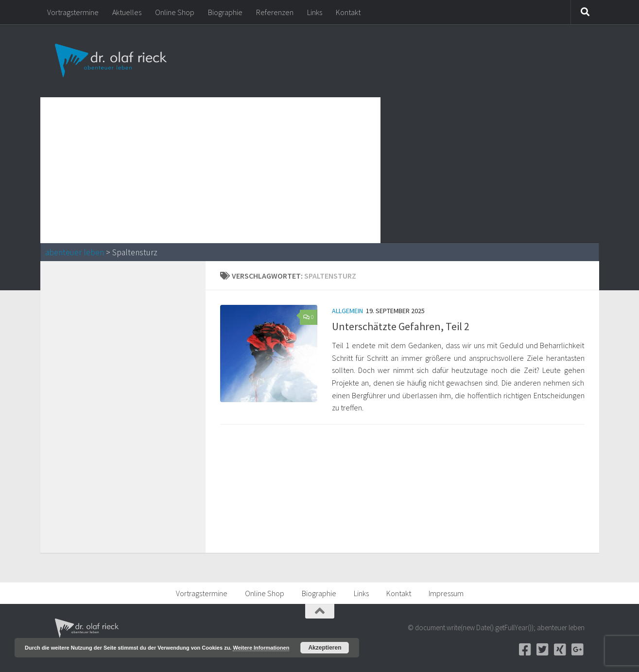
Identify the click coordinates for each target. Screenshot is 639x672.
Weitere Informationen (261, 648)
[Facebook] (525, 650)
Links (315, 12)
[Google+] (578, 650)
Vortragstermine (73, 12)
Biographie (225, 12)
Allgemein (347, 311)
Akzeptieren (325, 648)
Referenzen (275, 12)
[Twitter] (543, 650)
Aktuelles (127, 12)
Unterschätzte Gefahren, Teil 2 (401, 326)
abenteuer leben (75, 252)
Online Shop (175, 12)
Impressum (446, 593)
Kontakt (348, 12)
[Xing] (560, 650)
